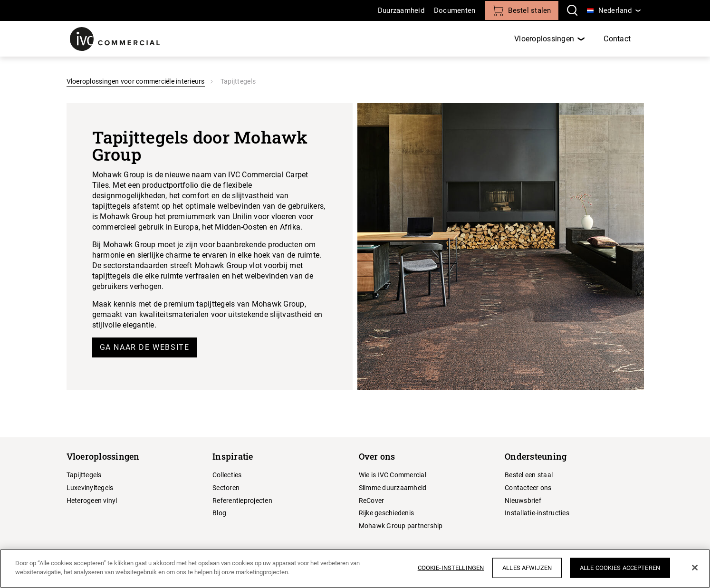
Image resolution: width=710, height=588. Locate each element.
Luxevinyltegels (90, 488)
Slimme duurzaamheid (393, 488)
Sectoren (226, 488)
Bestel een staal (529, 475)
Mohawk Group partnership (401, 526)
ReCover (372, 501)
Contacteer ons (528, 488)
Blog (219, 513)
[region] (355, 569)
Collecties (227, 475)
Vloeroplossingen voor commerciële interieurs (136, 81)
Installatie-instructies (537, 513)
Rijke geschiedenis (387, 513)
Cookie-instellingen (451, 568)
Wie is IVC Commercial (393, 475)
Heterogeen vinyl (92, 501)
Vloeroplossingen (544, 39)
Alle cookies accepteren (620, 568)
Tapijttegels (84, 475)
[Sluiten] (695, 568)
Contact (617, 39)
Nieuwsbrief (523, 501)
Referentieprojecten (242, 501)
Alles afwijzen (527, 568)
